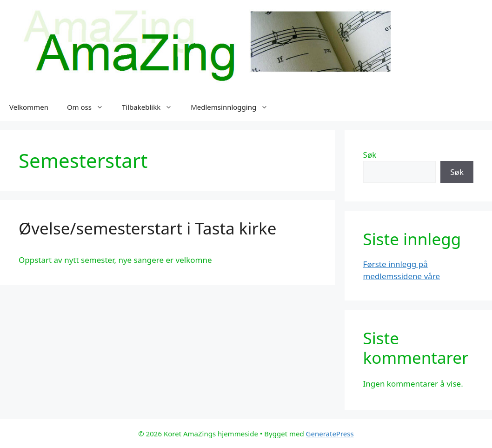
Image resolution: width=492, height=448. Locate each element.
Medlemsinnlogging (234, 107)
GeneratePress (330, 434)
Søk (370, 155)
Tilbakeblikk (152, 107)
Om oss (90, 107)
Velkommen (29, 107)
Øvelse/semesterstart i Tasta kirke (147, 228)
